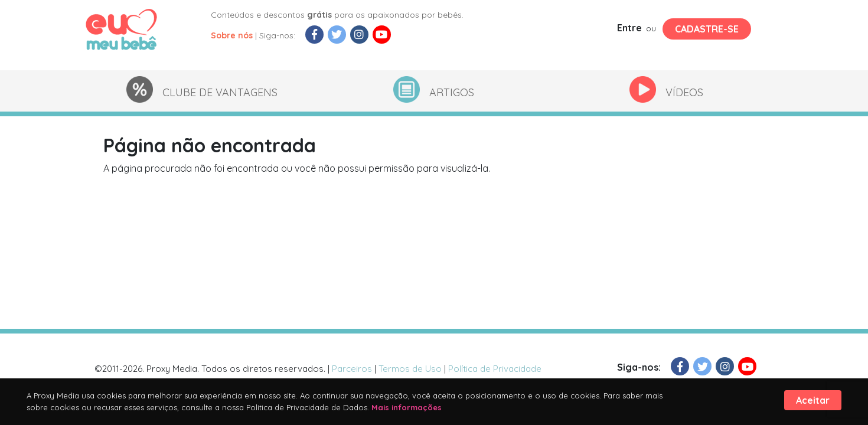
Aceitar (813, 400)
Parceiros (352, 369)
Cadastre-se (707, 29)
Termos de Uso (410, 369)
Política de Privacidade (495, 369)
